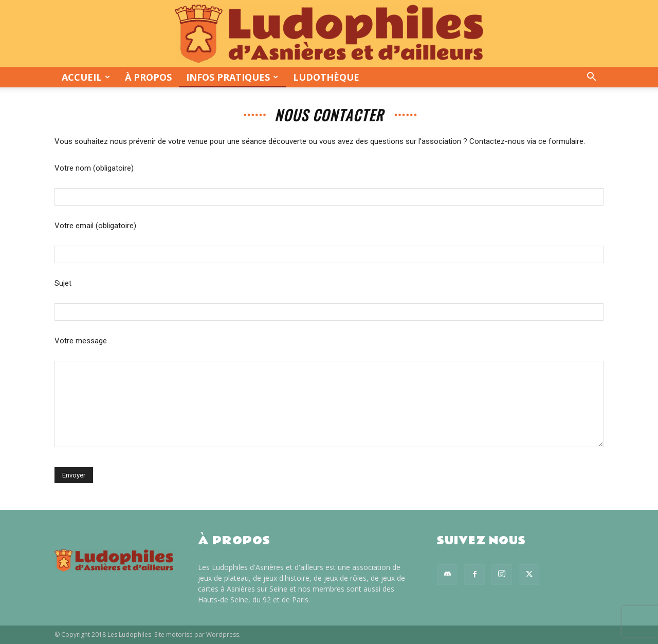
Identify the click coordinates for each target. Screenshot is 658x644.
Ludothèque (326, 77)
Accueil (86, 77)
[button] (591, 78)
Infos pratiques (232, 77)
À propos (148, 77)
